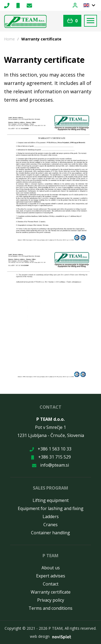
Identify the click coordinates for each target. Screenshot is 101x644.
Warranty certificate (51, 592)
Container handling (50, 533)
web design (40, 636)
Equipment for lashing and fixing (51, 508)
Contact (51, 584)
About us (51, 568)
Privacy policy (51, 600)
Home (9, 39)
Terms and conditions (50, 608)
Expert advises (51, 576)
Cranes (50, 525)
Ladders (51, 516)
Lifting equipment (51, 500)
